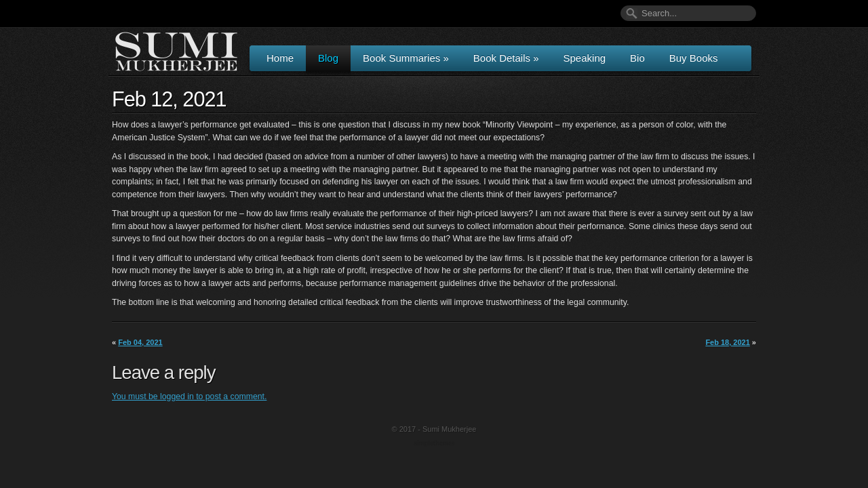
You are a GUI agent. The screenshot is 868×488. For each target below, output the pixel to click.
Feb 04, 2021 (140, 342)
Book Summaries (406, 58)
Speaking (585, 58)
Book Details (506, 58)
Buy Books (694, 58)
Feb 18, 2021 (727, 342)
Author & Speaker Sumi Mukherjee (176, 52)
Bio (637, 58)
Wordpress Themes (436, 444)
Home (280, 58)
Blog (328, 58)
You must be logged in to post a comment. (189, 396)
